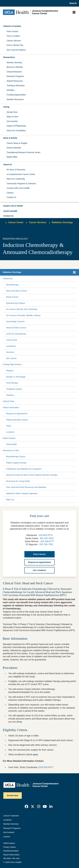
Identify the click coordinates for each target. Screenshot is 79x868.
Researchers (9, 57)
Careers (10, 193)
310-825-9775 (46, 535)
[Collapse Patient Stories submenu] (76, 438)
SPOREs (11, 90)
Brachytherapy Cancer (16, 457)
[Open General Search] (72, 3)
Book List (10, 500)
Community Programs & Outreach (21, 184)
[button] (39, 206)
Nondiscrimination (11, 851)
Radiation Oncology (62, 222)
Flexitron (10, 371)
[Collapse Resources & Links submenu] (76, 451)
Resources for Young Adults (18, 481)
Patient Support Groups (16, 463)
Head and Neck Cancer (16, 328)
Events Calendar (14, 148)
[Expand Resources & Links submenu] (47, 451)
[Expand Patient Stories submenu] (45, 438)
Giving (6, 107)
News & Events (10, 138)
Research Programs (15, 76)
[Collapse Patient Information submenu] (76, 407)
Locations (10, 432)
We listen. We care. (12, 858)
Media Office (12, 157)
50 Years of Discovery (16, 170)
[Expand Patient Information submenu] (47, 407)
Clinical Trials (8, 401)
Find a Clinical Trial (15, 45)
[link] (26, 806)
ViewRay (10, 395)
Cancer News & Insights (17, 143)
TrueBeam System (14, 389)
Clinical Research (14, 72)
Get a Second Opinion (16, 50)
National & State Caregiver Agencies (22, 493)
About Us (8, 165)
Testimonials (11, 444)
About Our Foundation (16, 131)
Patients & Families (12, 26)
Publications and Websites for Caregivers (24, 469)
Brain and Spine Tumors (16, 291)
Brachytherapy (12, 285)
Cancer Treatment (11, 816)
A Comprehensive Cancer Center (21, 174)
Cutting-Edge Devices (12, 364)
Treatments (8, 279)
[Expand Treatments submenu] (44, 279)
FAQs (9, 426)
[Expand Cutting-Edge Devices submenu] (48, 365)
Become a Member (15, 67)
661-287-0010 (47, 538)
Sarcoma (10, 352)
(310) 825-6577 (46, 767)
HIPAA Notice (9, 843)
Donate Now (12, 112)
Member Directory (14, 63)
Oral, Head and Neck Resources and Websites (26, 487)
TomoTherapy (12, 383)
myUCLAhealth (10, 211)
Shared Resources (15, 81)
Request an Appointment (17, 414)
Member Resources (15, 99)
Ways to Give (12, 117)
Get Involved (12, 121)
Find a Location (13, 36)
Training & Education (16, 85)
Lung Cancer (12, 340)
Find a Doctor (12, 31)
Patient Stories (9, 438)
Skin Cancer (11, 358)
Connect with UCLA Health (18, 188)
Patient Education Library (17, 420)
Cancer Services (14, 41)
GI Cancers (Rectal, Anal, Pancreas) (22, 309)
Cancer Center (16, 222)
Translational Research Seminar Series (23, 152)
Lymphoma (11, 346)
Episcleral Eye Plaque (16, 303)
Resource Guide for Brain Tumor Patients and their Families (32, 475)
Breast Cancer (12, 297)
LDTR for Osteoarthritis (16, 334)
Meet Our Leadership (16, 179)
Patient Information (11, 407)
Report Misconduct (11, 855)
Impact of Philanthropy (16, 126)
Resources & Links (11, 450)
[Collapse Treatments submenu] (76, 279)
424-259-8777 (47, 541)
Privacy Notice (9, 847)
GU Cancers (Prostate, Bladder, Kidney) (23, 315)
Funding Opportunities (16, 95)
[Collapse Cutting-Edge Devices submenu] (76, 365)
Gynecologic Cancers (15, 321)
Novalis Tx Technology (16, 377)
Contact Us (11, 197)
